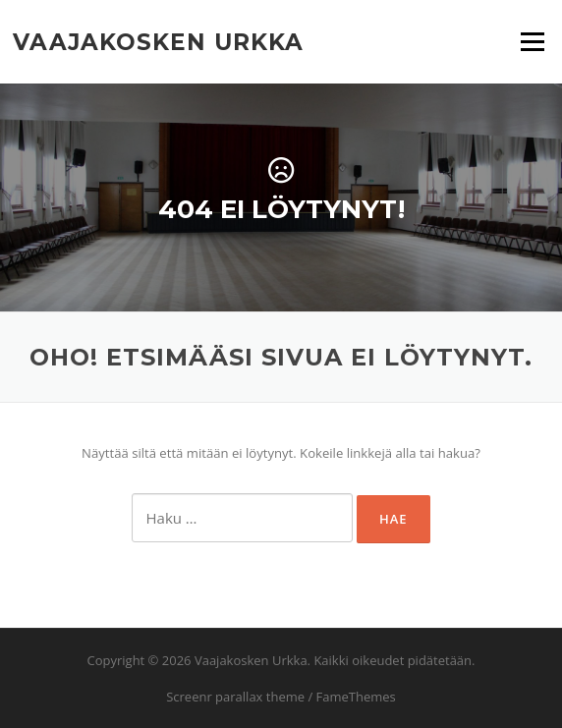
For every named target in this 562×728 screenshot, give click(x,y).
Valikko (532, 41)
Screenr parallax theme (235, 697)
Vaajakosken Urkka (158, 41)
